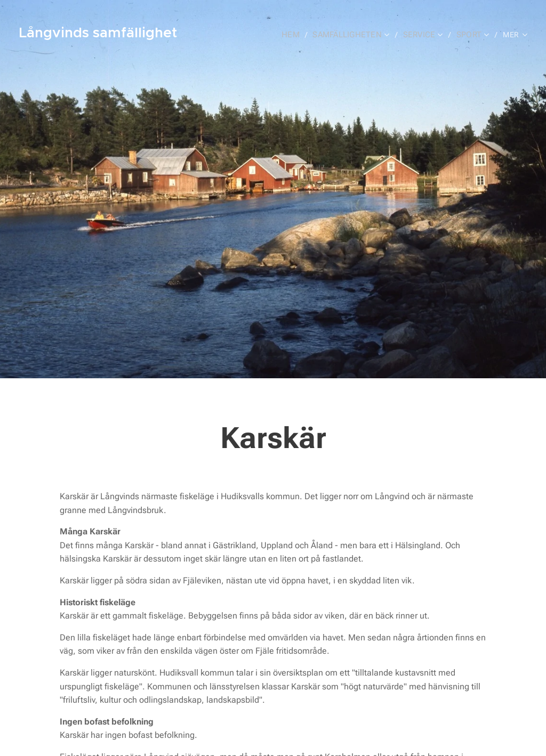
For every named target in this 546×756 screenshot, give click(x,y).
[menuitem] (295, 35)
